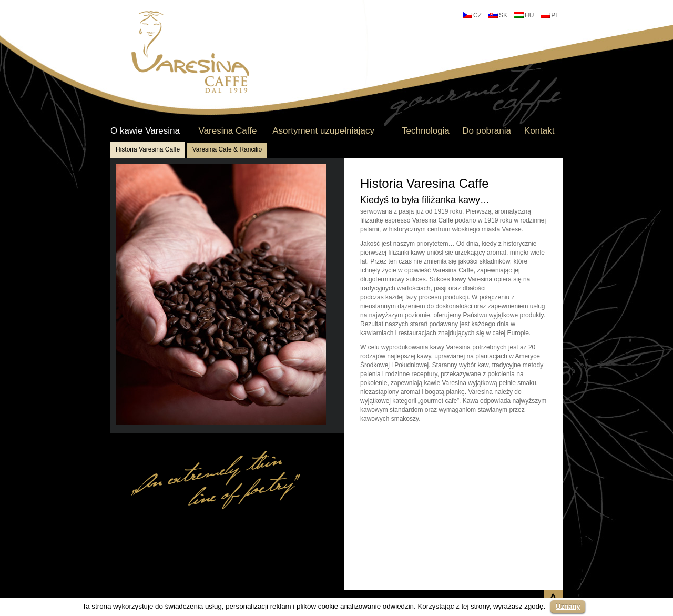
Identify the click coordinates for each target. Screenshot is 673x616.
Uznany (568, 606)
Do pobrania (487, 131)
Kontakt (539, 131)
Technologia (426, 131)
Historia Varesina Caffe (148, 149)
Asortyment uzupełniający (323, 131)
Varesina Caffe (227, 131)
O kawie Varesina (145, 131)
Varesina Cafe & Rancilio (227, 149)
